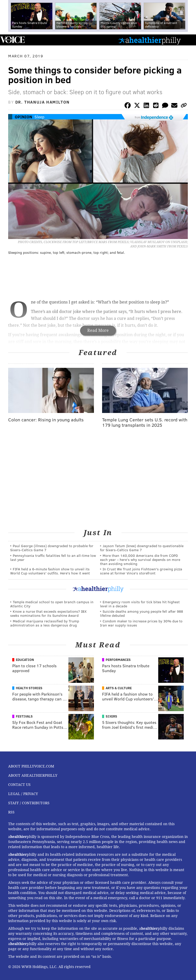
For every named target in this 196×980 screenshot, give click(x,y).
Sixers (111, 716)
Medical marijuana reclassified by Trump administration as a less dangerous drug (45, 623)
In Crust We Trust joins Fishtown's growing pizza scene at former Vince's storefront (141, 571)
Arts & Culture (119, 688)
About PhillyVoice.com (31, 766)
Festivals (24, 716)
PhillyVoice (12, 40)
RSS (11, 812)
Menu (188, 40)
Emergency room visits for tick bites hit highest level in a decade (140, 604)
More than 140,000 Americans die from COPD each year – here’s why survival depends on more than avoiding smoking (140, 560)
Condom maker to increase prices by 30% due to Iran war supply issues (141, 623)
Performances (118, 660)
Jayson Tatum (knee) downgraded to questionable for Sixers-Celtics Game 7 (142, 548)
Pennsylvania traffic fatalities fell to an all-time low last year (53, 557)
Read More (98, 330)
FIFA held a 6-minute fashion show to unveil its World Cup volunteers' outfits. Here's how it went (50, 571)
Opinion (23, 117)
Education (25, 660)
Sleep (39, 117)
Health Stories (29, 688)
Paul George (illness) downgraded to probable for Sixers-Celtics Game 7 (52, 548)
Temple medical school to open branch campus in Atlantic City (52, 604)
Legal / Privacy (23, 794)
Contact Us (19, 785)
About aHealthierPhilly (33, 775)
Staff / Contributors (29, 803)
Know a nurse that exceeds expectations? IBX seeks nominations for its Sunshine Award (48, 613)
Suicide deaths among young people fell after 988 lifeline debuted (142, 613)
